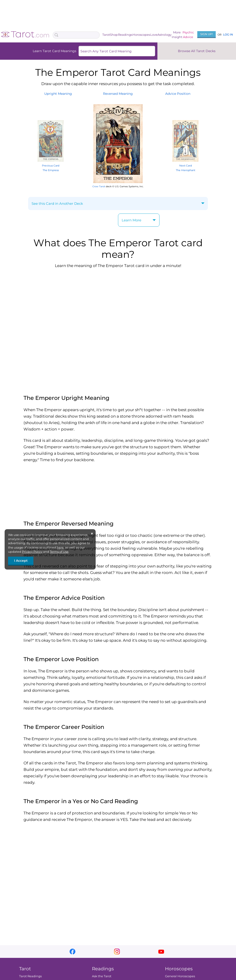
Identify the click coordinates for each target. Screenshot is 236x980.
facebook (72, 952)
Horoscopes (141, 35)
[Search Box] (76, 35)
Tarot (106, 35)
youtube (161, 952)
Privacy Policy (32, 552)
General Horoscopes (180, 976)
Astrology (164, 35)
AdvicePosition (178, 94)
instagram (117, 952)
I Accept (21, 561)
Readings (125, 35)
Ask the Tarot (102, 976)
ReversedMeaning (118, 94)
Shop (114, 35)
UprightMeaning (58, 94)
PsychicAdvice (188, 35)
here (60, 547)
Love (154, 35)
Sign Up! (206, 34)
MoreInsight (177, 35)
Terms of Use (59, 552)
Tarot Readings (30, 976)
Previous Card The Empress (51, 165)
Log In (228, 34)
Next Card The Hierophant (185, 165)
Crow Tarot (99, 186)
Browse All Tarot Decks (197, 51)
